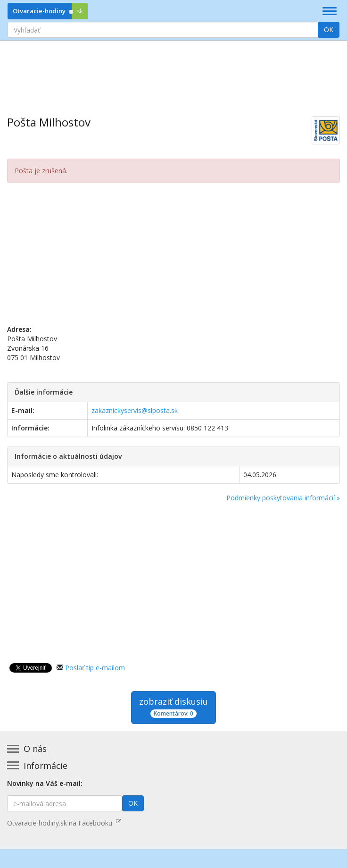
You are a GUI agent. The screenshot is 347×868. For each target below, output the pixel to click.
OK (329, 29)
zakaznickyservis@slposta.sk (135, 410)
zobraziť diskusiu (173, 707)
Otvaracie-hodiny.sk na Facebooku (64, 823)
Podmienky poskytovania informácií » (283, 498)
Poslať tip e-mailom (95, 668)
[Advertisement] (173, 71)
